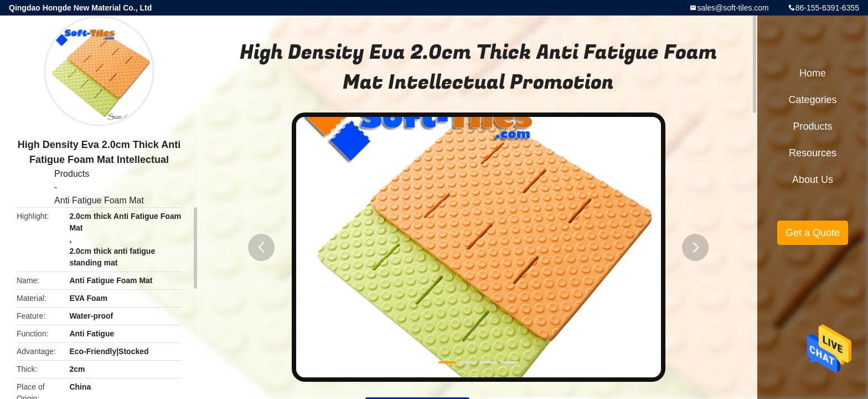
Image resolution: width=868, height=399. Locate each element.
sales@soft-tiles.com (733, 8)
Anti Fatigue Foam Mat (99, 200)
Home (813, 73)
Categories (812, 100)
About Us (813, 180)
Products (72, 174)
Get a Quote (813, 233)
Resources (813, 153)
